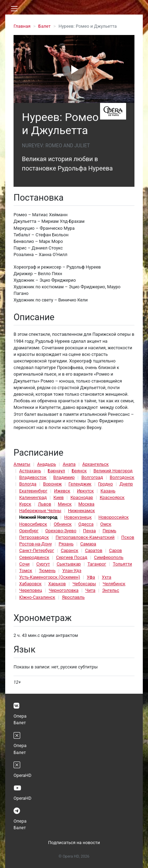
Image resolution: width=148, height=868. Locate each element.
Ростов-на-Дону (35, 544)
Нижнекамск (81, 511)
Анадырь (47, 464)
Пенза (89, 531)
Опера (20, 716)
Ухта (106, 577)
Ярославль (73, 597)
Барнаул (56, 471)
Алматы (22, 464)
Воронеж (52, 484)
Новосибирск (33, 524)
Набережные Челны (40, 511)
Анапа (69, 464)
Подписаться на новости (74, 843)
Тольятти (122, 564)
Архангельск (96, 464)
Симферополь (109, 557)
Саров (116, 550)
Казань (108, 491)
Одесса (86, 524)
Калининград (33, 497)
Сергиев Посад (72, 557)
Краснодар (82, 497)
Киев (59, 497)
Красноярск (112, 497)
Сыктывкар (69, 564)
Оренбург (29, 531)
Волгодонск (122, 477)
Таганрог (97, 564)
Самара (88, 544)
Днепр (126, 484)
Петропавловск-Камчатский (85, 537)
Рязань (66, 544)
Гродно (106, 484)
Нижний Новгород (38, 517)
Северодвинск (34, 557)
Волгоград (92, 477)
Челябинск (114, 584)
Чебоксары (84, 584)
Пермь (109, 531)
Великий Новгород (113, 471)
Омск (106, 524)
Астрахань (30, 471)
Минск (65, 504)
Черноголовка (64, 590)
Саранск (69, 550)
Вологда (28, 484)
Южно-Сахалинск (37, 597)
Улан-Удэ (72, 571)
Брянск (79, 471)
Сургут (43, 564)
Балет (44, 26)
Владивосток (33, 477)
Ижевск (62, 491)
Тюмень (47, 571)
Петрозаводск (34, 537)
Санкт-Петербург (36, 550)
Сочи (24, 564)
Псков (128, 537)
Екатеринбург (33, 491)
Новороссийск (113, 517)
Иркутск (85, 491)
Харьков (57, 584)
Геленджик (80, 484)
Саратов (94, 550)
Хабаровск (30, 584)
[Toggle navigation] (14, 9)
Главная (22, 26)
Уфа (91, 577)
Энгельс (111, 590)
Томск (26, 571)
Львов (44, 504)
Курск (25, 504)
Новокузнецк (78, 517)
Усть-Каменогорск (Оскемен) (50, 577)
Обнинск (63, 524)
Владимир (64, 477)
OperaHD (22, 775)
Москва (86, 504)
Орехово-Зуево (61, 531)
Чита (90, 590)
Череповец (31, 590)
